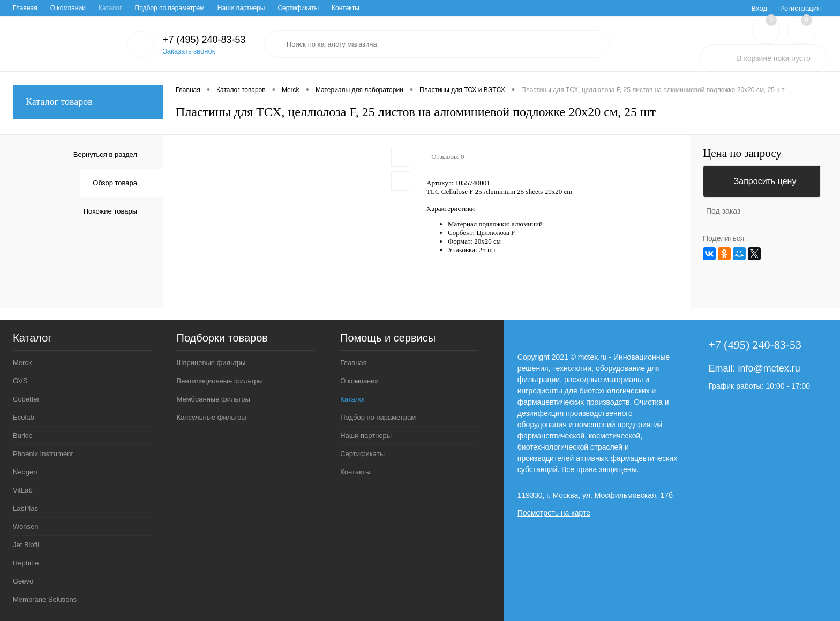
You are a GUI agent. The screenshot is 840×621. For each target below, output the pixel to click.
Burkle (23, 436)
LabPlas (25, 508)
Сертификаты (298, 8)
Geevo (23, 581)
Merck (22, 363)
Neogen (25, 472)
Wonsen (25, 527)
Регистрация (800, 8)
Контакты (346, 8)
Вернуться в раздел (105, 154)
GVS (20, 381)
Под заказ (723, 211)
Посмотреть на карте (554, 513)
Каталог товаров (88, 102)
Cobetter (26, 399)
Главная (25, 8)
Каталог (110, 8)
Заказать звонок (189, 51)
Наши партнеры (241, 8)
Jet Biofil (26, 545)
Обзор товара (115, 183)
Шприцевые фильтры (211, 363)
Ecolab (24, 417)
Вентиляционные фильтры (220, 381)
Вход (759, 8)
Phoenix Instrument (43, 454)
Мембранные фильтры (213, 399)
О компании (68, 8)
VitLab (23, 490)
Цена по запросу (742, 153)
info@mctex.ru (769, 368)
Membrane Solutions (45, 599)
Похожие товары (110, 211)
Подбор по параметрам (170, 8)
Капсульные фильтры (212, 417)
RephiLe (26, 563)
